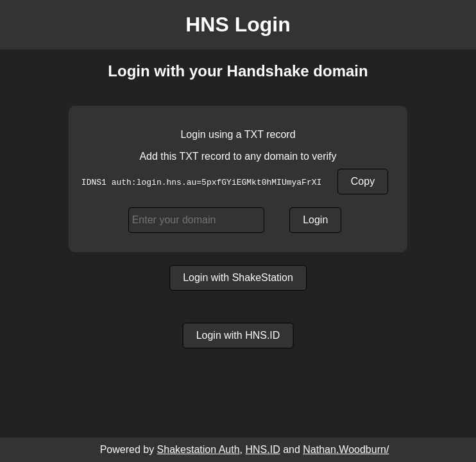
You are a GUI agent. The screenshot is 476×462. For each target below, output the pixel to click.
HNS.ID (262, 449)
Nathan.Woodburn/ (346, 449)
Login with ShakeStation (238, 278)
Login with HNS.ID (238, 335)
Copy (363, 181)
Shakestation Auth (199, 449)
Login (315, 220)
